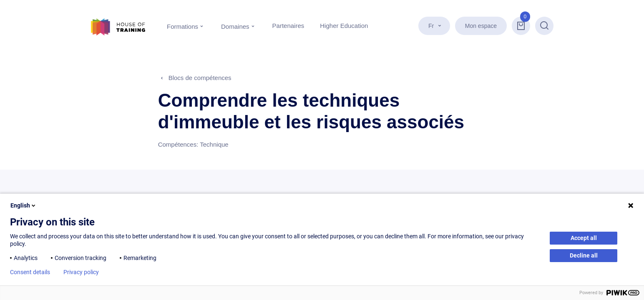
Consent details (30, 272)
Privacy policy (81, 272)
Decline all (584, 255)
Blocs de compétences (200, 78)
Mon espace (481, 26)
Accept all (584, 238)
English (24, 205)
